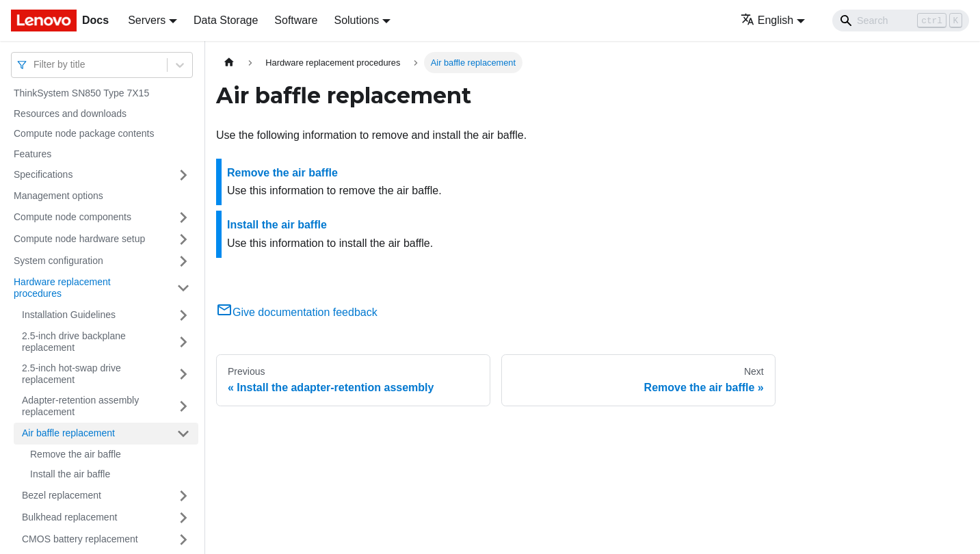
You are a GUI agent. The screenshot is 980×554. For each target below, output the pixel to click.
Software (296, 20)
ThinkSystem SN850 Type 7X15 (81, 93)
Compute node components (72, 217)
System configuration (58, 261)
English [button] (767, 20)
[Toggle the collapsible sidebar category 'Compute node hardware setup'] (183, 239)
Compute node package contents (84, 133)
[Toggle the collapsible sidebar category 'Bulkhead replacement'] (183, 518)
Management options (58, 196)
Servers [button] (147, 20)
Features (32, 154)
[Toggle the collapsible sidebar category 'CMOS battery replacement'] (183, 540)
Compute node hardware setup (79, 239)
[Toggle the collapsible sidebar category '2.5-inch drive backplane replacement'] (183, 342)
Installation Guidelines (69, 315)
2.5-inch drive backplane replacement (74, 342)
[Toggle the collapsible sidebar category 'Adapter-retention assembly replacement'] (183, 407)
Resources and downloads (70, 114)
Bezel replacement (62, 495)
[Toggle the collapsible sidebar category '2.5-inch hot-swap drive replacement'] (183, 374)
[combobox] (35, 65)
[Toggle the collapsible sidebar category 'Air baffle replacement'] (183, 434)
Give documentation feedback (297, 312)
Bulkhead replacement (69, 517)
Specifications (43, 174)
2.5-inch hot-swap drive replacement (71, 374)
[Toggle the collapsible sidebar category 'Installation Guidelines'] (183, 315)
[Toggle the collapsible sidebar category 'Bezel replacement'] (183, 496)
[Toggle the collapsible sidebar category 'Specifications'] (183, 175)
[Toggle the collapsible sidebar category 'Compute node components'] (183, 217)
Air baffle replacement (68, 433)
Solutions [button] (356, 20)
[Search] (901, 21)
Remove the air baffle (76, 454)
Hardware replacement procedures (62, 288)
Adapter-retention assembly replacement (80, 406)
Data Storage (226, 20)
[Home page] (229, 63)
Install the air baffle (70, 474)
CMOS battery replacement (80, 539)
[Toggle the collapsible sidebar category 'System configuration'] (183, 261)
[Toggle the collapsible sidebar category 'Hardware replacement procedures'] (183, 288)
